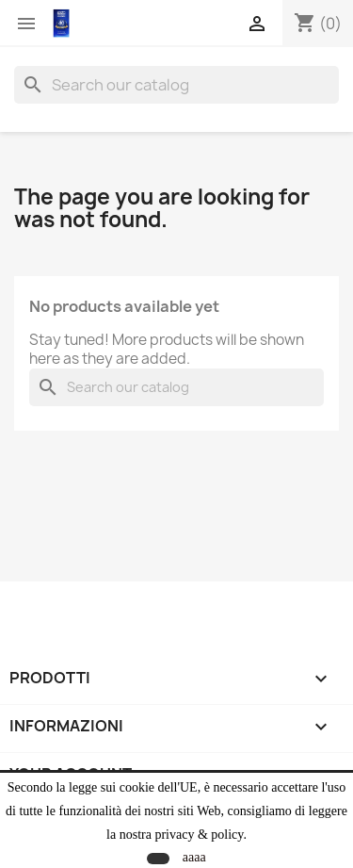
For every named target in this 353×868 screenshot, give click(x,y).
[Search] (176, 85)
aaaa (194, 857)
